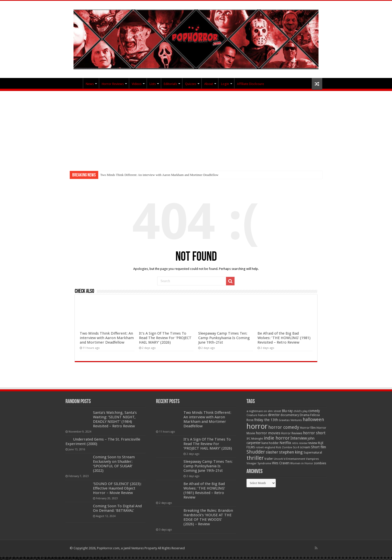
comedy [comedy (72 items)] (314, 411)
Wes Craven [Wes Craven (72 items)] (281, 463)
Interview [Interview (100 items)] (299, 438)
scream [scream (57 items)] (305, 447)
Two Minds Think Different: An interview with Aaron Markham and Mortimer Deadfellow (159, 175)
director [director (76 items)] (274, 415)
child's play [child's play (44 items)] (300, 411)
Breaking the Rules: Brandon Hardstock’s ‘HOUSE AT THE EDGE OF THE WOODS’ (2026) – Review (208, 517)
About (209, 84)
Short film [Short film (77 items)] (318, 447)
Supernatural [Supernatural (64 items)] (313, 452)
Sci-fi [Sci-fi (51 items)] (296, 447)
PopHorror (76, 83)
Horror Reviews (113, 84)
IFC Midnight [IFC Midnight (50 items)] (255, 439)
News (90, 84)
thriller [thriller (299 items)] (255, 458)
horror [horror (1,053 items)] (257, 426)
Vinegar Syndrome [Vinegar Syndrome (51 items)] (259, 463)
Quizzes (191, 84)
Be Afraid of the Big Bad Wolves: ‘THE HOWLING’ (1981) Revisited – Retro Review (284, 338)
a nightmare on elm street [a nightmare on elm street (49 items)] (264, 411)
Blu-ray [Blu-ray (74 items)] (287, 411)
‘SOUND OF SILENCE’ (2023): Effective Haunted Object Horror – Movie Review (117, 488)
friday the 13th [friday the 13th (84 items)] (266, 420)
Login (225, 84)
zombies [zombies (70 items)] (320, 463)
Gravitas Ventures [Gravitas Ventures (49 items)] (290, 420)
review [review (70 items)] (312, 443)
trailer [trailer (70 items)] (269, 459)
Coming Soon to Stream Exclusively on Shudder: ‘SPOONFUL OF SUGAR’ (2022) (114, 464)
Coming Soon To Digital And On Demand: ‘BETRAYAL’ (117, 508)
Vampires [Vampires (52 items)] (312, 459)
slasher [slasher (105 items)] (272, 452)
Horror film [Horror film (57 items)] (308, 428)
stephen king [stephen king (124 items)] (291, 452)
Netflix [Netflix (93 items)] (285, 443)
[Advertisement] (196, 128)
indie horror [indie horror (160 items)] (277, 438)
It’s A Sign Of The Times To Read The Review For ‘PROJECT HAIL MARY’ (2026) (165, 338)
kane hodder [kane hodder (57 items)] (270, 443)
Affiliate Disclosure (250, 84)
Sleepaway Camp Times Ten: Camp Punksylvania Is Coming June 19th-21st (224, 338)
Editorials (170, 84)
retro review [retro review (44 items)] (299, 443)
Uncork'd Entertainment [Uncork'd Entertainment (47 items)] (289, 459)
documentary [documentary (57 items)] (290, 415)
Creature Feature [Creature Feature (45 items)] (257, 415)
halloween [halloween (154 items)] (313, 419)
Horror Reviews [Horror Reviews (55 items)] (292, 433)
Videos (137, 84)
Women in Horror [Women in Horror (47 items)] (302, 463)
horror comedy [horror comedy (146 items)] (284, 427)
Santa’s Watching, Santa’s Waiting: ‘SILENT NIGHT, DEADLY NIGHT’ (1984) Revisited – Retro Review (115, 419)
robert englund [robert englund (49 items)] (265, 447)
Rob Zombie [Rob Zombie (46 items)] (284, 447)
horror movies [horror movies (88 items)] (268, 433)
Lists (153, 84)
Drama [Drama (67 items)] (305, 415)
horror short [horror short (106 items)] (314, 433)
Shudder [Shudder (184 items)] (256, 452)
